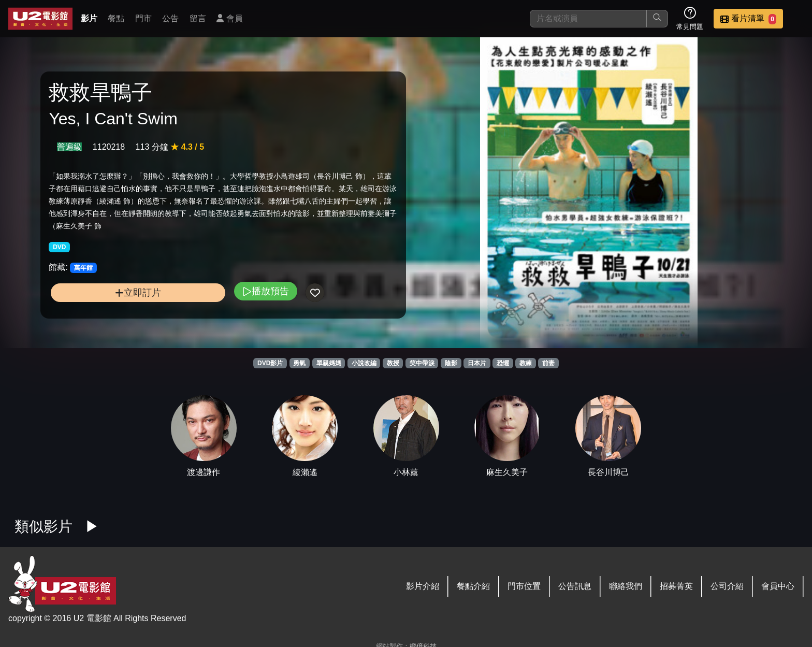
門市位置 (524, 586)
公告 (170, 18)
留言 (198, 18)
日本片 (477, 363)
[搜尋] (588, 19)
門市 (143, 18)
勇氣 (299, 363)
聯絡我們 (626, 586)
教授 (393, 363)
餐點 (116, 18)
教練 (526, 363)
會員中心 (778, 586)
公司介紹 (727, 586)
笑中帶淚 (422, 363)
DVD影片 (270, 363)
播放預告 (266, 291)
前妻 (548, 363)
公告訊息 (575, 586)
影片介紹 (423, 586)
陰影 (451, 363)
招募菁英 (676, 586)
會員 (229, 18)
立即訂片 (138, 292)
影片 (89, 18)
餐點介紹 (473, 586)
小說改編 (364, 363)
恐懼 (503, 363)
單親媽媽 (329, 363)
